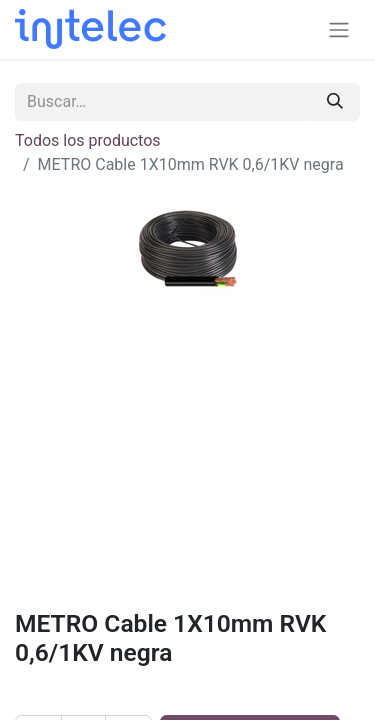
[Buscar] (335, 102)
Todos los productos (88, 140)
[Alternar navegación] (339, 29)
